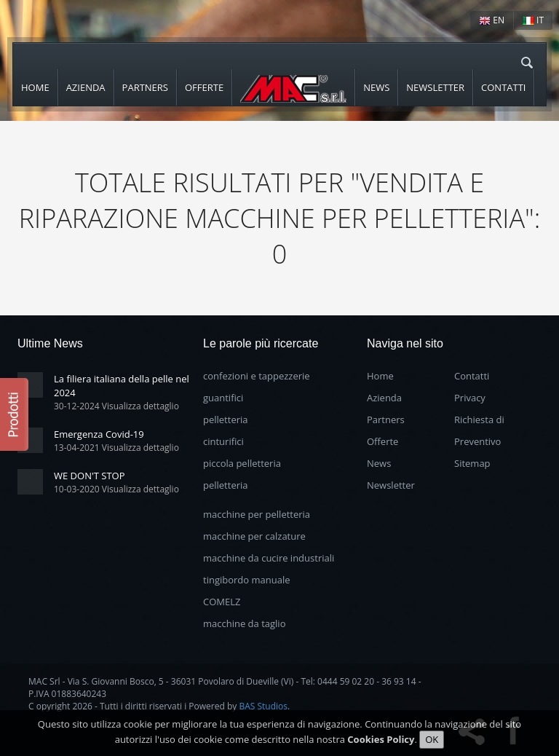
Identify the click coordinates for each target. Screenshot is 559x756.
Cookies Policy (381, 740)
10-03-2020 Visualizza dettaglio (116, 489)
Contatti (503, 87)
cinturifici (223, 441)
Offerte (204, 87)
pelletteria (226, 420)
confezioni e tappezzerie (257, 376)
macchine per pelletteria (257, 514)
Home (35, 87)
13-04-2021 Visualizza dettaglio (116, 448)
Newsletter (435, 87)
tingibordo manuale (246, 580)
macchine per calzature (254, 536)
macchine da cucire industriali (269, 558)
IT (533, 20)
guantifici (223, 398)
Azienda (86, 87)
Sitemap (472, 463)
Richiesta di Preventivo (479, 430)
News (376, 87)
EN (492, 20)
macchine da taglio (244, 623)
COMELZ (222, 602)
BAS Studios (263, 706)
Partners (145, 87)
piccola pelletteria (242, 463)
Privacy (470, 398)
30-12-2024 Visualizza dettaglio (116, 406)
